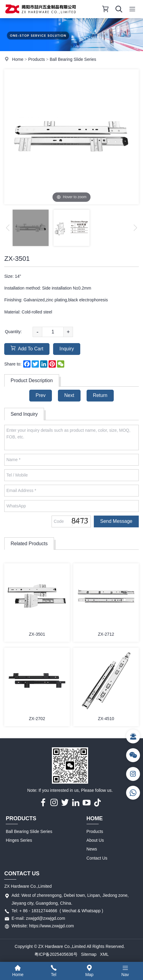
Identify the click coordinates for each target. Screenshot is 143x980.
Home (18, 59)
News (92, 849)
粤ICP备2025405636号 (56, 954)
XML (105, 954)
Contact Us (97, 858)
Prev (41, 395)
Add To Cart (27, 348)
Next (69, 395)
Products (36, 59)
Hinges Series (19, 840)
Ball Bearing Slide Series (73, 59)
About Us (95, 840)
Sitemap (89, 954)
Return (100, 395)
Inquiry (67, 349)
